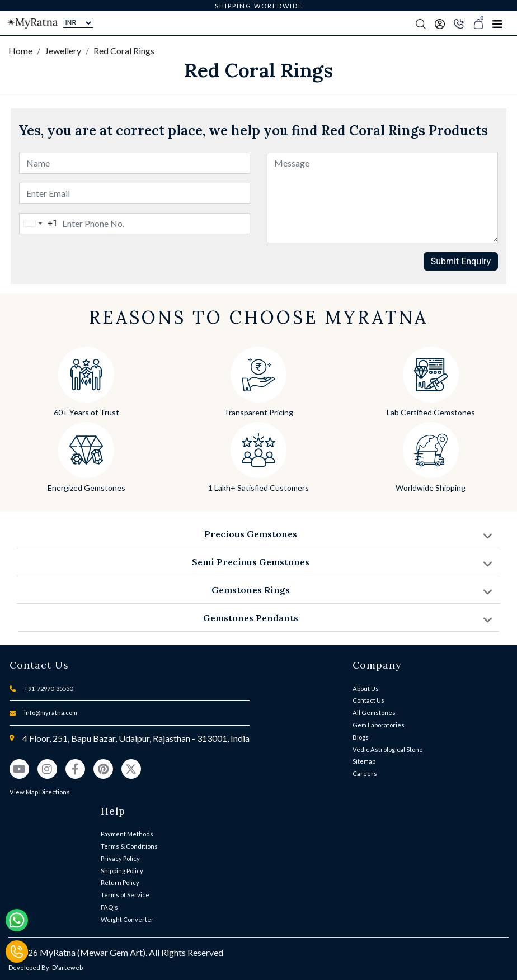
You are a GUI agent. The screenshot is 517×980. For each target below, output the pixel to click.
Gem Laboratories (379, 725)
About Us (366, 688)
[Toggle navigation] (497, 23)
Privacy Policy (120, 858)
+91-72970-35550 (48, 688)
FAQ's (109, 907)
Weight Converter (127, 919)
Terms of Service (125, 895)
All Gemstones (374, 712)
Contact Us (368, 700)
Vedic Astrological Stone (388, 749)
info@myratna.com (51, 712)
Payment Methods (127, 834)
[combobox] (39, 224)
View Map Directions (40, 792)
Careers (365, 773)
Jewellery (63, 51)
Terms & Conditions (129, 846)
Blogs (361, 737)
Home (20, 51)
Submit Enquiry (461, 261)
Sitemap (364, 761)
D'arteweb (67, 967)
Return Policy (120, 882)
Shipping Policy (122, 871)
